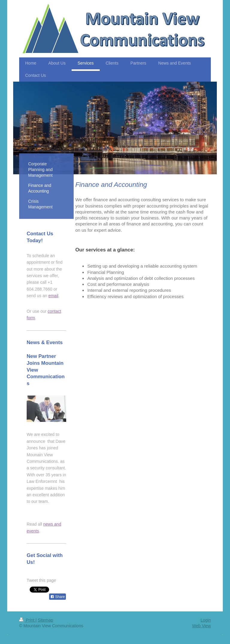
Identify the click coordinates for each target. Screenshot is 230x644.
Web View (201, 626)
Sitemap (45, 620)
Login (206, 620)
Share (57, 597)
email (53, 296)
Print (27, 620)
